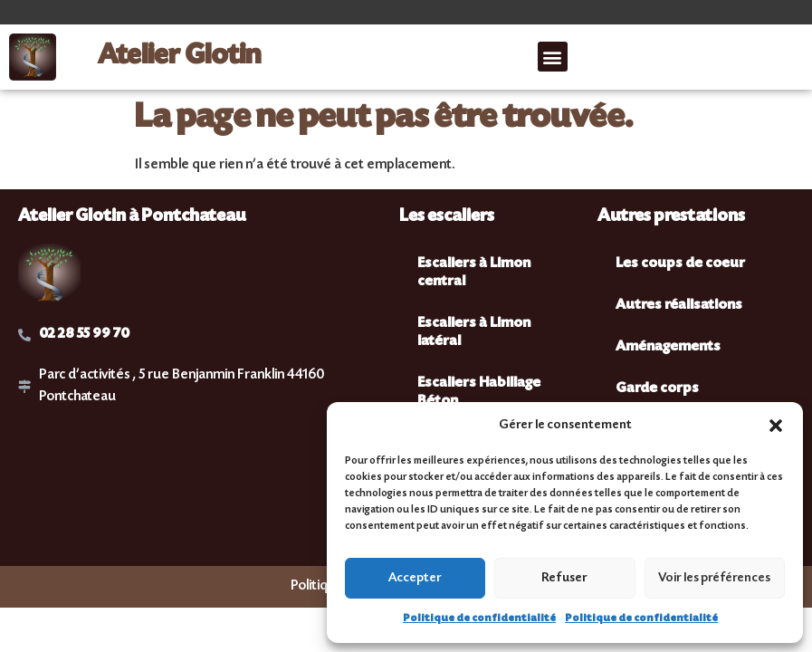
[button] (776, 426)
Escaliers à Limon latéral (474, 333)
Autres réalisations (679, 306)
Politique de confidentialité (479, 619)
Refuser (564, 579)
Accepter (415, 579)
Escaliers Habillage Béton (479, 393)
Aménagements (668, 347)
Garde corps (657, 389)
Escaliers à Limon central (474, 273)
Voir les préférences (714, 579)
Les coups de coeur (680, 264)
